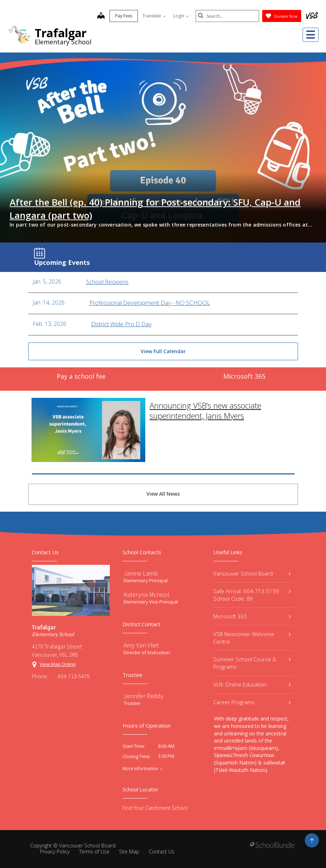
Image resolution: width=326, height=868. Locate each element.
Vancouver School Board (252, 573)
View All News (163, 494)
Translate (154, 16)
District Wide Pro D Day (121, 324)
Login (181, 16)
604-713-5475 (74, 676)
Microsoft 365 (252, 616)
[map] (101, 16)
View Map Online (58, 664)
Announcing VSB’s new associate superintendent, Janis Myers (205, 401)
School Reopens (107, 282)
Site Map (129, 852)
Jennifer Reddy (144, 696)
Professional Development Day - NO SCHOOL (150, 303)
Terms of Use (94, 852)
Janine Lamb (141, 573)
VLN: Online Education (252, 684)
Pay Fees (123, 16)
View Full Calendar (163, 351)
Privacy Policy (55, 852)
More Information (140, 769)
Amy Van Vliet (141, 645)
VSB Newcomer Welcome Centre (252, 638)
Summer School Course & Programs (252, 663)
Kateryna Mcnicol (147, 594)
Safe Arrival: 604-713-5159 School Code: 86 (252, 595)
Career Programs (252, 702)
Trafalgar (61, 33)
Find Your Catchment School (155, 808)
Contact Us (162, 852)
